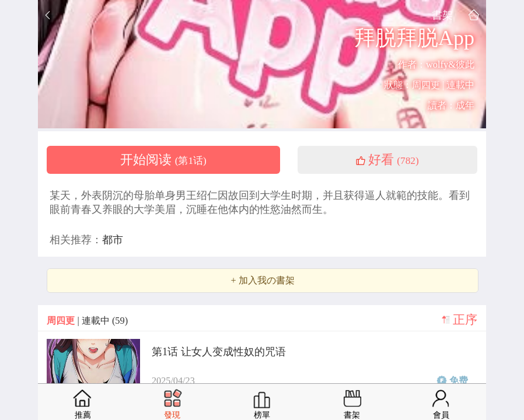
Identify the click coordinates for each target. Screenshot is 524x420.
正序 (465, 320)
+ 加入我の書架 (262, 281)
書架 (442, 15)
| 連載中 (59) (87, 321)
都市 (113, 240)
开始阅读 (163, 160)
